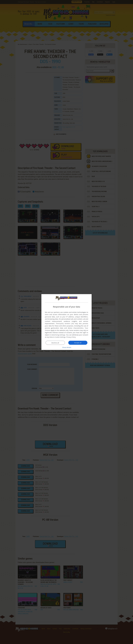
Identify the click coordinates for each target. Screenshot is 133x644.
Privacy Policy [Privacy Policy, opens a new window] (71, 337)
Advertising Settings (58, 335)
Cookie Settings (60, 337)
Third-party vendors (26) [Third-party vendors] (65, 323)
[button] (66, 347)
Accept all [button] (78, 343)
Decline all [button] (55, 343)
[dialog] (66, 322)
